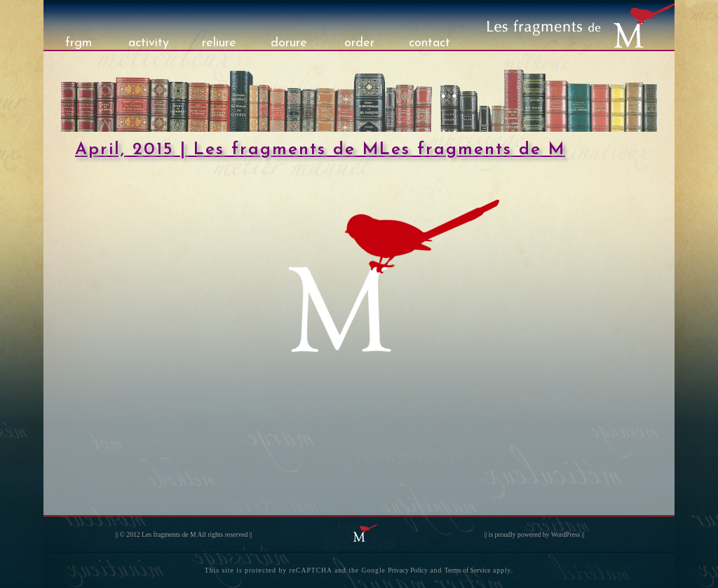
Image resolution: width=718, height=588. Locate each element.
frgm (79, 43)
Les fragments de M (169, 534)
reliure (219, 43)
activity (149, 43)
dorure (289, 43)
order (359, 43)
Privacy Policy (408, 570)
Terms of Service (468, 570)
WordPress (566, 534)
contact (429, 43)
